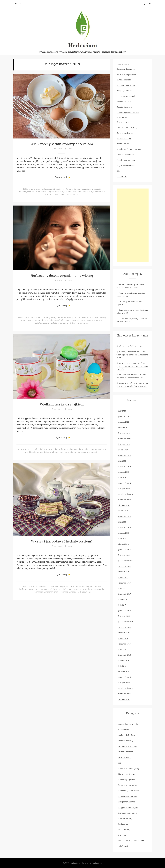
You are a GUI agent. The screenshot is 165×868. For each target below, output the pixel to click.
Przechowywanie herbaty (128, 112)
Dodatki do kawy (124, 138)
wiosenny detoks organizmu (55, 323)
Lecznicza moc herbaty (31, 317)
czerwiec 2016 (125, 644)
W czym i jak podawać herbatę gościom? (62, 541)
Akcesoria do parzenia (36, 586)
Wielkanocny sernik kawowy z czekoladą (62, 144)
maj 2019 (122, 461)
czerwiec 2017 (125, 583)
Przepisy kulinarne (125, 91)
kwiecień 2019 (125, 466)
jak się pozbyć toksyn (57, 320)
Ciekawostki (52, 586)
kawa (71, 189)
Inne (119, 171)
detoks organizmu (72, 317)
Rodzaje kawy (123, 144)
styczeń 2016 (124, 671)
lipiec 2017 (123, 577)
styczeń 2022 (124, 427)
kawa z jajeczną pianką (90, 449)
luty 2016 (122, 666)
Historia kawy (123, 122)
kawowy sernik (81, 189)
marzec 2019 (124, 472)
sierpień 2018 (124, 505)
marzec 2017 (124, 599)
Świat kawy (122, 118)
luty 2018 (122, 538)
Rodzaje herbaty (124, 101)
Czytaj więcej (61, 177)
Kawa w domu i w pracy (127, 127)
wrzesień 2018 (125, 500)
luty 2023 (122, 411)
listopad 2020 (124, 444)
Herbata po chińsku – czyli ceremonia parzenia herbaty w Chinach (132, 366)
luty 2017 (122, 605)
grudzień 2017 (125, 550)
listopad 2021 (124, 433)
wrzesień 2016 (125, 627)
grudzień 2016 (125, 610)
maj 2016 (122, 649)
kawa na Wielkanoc (52, 449)
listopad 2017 (124, 555)
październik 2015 (126, 688)
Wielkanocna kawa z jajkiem (62, 404)
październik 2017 (126, 561)
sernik (92, 189)
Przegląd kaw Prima (134, 346)
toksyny (89, 320)
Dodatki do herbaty (125, 107)
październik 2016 (126, 622)
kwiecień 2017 (125, 594)
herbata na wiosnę (90, 317)
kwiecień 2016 (125, 655)
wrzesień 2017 (125, 566)
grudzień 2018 (125, 483)
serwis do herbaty (64, 589)
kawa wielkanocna (70, 449)
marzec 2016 (124, 660)
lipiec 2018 (123, 511)
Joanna (70, 149)
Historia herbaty (124, 80)
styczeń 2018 (124, 544)
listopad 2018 (124, 489)
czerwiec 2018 (125, 516)
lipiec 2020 (123, 450)
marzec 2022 (124, 422)
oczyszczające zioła (76, 320)
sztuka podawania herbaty (85, 589)
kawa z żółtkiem (42, 452)
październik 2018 (126, 494)
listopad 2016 (124, 616)
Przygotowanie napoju (126, 96)
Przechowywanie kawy (127, 160)
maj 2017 (122, 588)
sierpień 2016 (124, 633)
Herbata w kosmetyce (126, 69)
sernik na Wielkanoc (36, 192)
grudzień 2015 (125, 677)
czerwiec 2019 (125, 455)
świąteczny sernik (55, 192)
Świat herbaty (123, 65)
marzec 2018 (124, 533)
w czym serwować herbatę (63, 592)
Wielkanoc (69, 192)
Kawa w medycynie (125, 133)
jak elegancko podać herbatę (76, 586)
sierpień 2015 (124, 699)
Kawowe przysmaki (34, 189)
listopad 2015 (124, 683)
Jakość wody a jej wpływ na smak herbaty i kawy (132, 355)
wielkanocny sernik (83, 192)
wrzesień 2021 (125, 439)
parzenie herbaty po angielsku (41, 589)
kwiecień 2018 (125, 527)
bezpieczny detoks (55, 317)
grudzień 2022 (125, 416)
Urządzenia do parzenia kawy (130, 149)
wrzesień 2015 (125, 694)
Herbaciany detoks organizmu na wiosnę (62, 275)
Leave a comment (70, 194)
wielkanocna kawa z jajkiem (63, 452)
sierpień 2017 (124, 572)
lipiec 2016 (123, 638)
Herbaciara (75, 863)
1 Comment (85, 592)
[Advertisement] (133, 225)
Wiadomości (122, 176)
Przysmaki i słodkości (54, 189)
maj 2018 (122, 522)
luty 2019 (122, 477)
